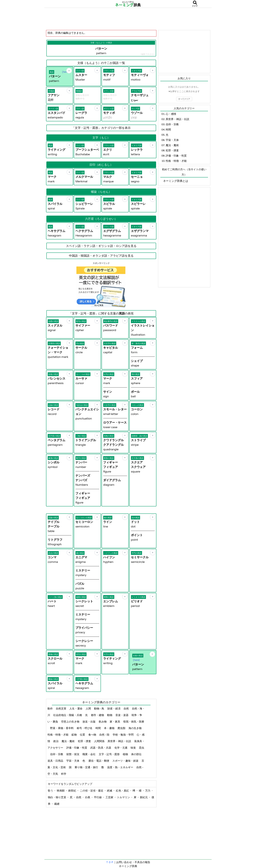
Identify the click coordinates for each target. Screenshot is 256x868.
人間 (89, 708)
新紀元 (144, 797)
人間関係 (100, 741)
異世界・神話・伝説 (120, 741)
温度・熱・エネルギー (120, 767)
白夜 (88, 797)
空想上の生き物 (70, 722)
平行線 (98, 797)
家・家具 (115, 722)
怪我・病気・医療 (134, 722)
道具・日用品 (56, 761)
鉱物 (74, 735)
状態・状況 (73, 754)
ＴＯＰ (110, 862)
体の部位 (137, 754)
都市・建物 (98, 715)
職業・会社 (89, 754)
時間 (98, 728)
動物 (110, 715)
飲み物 (103, 722)
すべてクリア (184, 99)
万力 (148, 791)
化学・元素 (121, 748)
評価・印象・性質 (77, 748)
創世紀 (72, 791)
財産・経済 (114, 708)
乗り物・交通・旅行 (87, 767)
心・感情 (171, 114)
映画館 (61, 791)
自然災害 (61, 708)
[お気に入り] (69, 71)
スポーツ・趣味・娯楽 (126, 761)
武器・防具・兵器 (101, 748)
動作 (50, 708)
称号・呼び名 (85, 728)
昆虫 (142, 748)
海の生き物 (135, 728)
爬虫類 (122, 728)
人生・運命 (76, 708)
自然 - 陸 (105, 735)
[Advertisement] (128, 19)
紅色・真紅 (123, 791)
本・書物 (109, 728)
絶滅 (110, 791)
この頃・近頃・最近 (92, 791)
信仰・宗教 (57, 754)
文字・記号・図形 (109, 754)
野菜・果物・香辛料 (62, 728)
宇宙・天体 (73, 761)
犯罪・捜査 (85, 741)
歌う (51, 791)
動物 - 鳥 (99, 708)
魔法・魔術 (68, 741)
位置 (83, 735)
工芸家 (110, 797)
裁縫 (57, 804)
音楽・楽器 (122, 715)
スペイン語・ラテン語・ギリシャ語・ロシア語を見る (101, 246)
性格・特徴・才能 (58, 735)
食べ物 (92, 735)
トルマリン (124, 797)
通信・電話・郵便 (99, 761)
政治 (56, 741)
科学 (64, 774)
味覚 (133, 748)
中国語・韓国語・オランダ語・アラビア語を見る (101, 256)
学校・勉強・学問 (123, 735)
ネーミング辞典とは (176, 181)
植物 (126, 754)
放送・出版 (89, 722)
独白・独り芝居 (57, 797)
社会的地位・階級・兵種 (68, 715)
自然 (126, 708)
